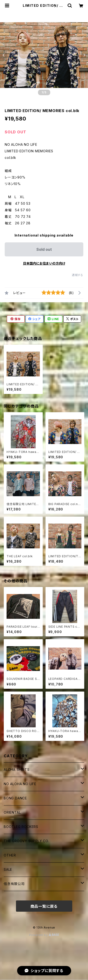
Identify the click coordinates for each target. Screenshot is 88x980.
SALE (8, 869)
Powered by (44, 935)
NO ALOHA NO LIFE (20, 784)
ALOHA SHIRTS (17, 770)
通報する (78, 275)
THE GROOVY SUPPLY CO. (26, 841)
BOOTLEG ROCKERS (21, 827)
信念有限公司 (14, 884)
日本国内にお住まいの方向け (44, 263)
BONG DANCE (15, 798)
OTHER (10, 855)
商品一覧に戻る (44, 906)
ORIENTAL (12, 812)
